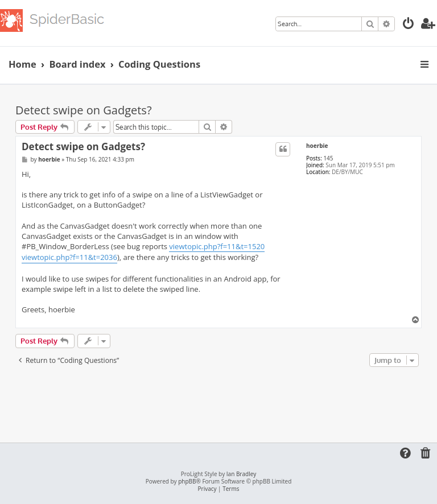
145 (328, 158)
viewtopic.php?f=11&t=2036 (69, 257)
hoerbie (317, 146)
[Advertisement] (222, 401)
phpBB (187, 482)
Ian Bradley (241, 474)
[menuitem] (409, 25)
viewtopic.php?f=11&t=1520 (217, 246)
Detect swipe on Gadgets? (84, 110)
